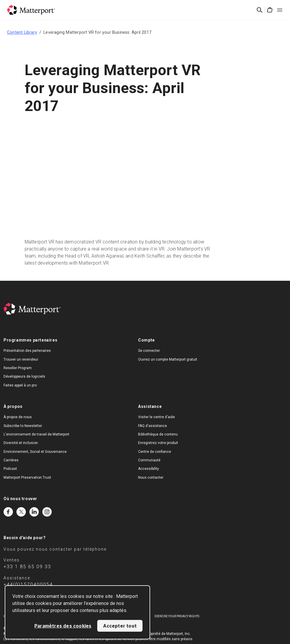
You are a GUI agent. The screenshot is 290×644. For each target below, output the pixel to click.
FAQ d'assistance (152, 426)
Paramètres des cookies (63, 626)
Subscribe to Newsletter (23, 426)
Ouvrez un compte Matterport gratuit (168, 359)
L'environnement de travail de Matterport (36, 434)
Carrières (11, 460)
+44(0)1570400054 (28, 585)
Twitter (21, 512)
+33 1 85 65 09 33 (27, 567)
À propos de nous (18, 417)
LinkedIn (34, 512)
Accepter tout (120, 626)
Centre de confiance (155, 452)
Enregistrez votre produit (158, 443)
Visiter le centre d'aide (156, 417)
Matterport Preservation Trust (27, 477)
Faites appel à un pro (20, 385)
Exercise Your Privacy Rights (177, 616)
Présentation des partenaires (27, 351)
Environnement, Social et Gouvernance (35, 452)
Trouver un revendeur (21, 359)
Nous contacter (151, 477)
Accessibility (149, 469)
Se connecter (149, 351)
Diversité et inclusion (21, 443)
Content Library (22, 32)
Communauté (149, 460)
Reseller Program (18, 368)
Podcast (10, 469)
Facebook (8, 512)
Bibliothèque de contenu (158, 434)
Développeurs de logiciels (24, 376)
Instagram (47, 512)
